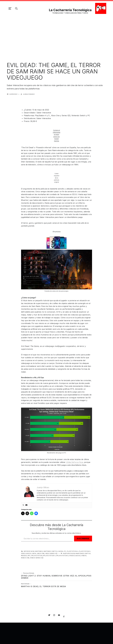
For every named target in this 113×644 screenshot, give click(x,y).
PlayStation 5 (85, 551)
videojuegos (26, 553)
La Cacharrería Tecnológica (70, 10)
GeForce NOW (29, 551)
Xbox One (41, 553)
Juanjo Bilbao (29, 94)
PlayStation (37, 556)
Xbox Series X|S (51, 553)
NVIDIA (61, 551)
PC (65, 551)
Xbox (34, 553)
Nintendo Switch (51, 551)
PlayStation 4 (73, 551)
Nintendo (39, 551)
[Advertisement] (56, 32)
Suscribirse (83, 539)
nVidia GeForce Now (75, 462)
